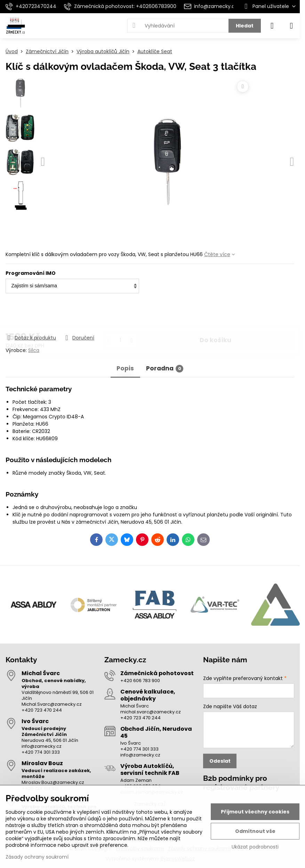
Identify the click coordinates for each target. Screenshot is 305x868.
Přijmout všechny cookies (255, 812)
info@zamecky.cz (42, 746)
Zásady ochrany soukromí (37, 857)
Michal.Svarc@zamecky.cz (52, 704)
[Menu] (291, 26)
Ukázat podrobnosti (255, 847)
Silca (34, 350)
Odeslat (220, 761)
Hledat (245, 26)
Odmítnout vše (255, 831)
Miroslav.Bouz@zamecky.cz (53, 782)
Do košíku (215, 314)
